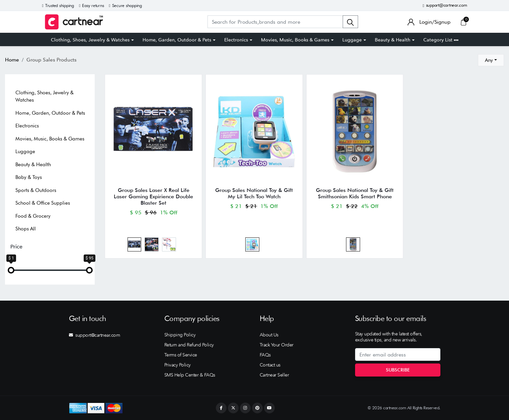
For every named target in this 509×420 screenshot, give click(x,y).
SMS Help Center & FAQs (190, 375)
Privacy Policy (178, 365)
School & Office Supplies (43, 203)
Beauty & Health (393, 40)
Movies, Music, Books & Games (295, 40)
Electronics (236, 40)
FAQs (265, 355)
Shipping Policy (180, 335)
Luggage (352, 40)
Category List (441, 40)
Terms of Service (181, 355)
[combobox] (491, 60)
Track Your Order (277, 345)
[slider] (11, 270)
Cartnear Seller (274, 375)
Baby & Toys (29, 177)
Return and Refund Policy (189, 345)
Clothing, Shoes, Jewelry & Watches (90, 40)
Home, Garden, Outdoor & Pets (177, 40)
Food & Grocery (33, 216)
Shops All (26, 229)
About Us (269, 335)
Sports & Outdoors (36, 190)
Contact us (270, 365)
